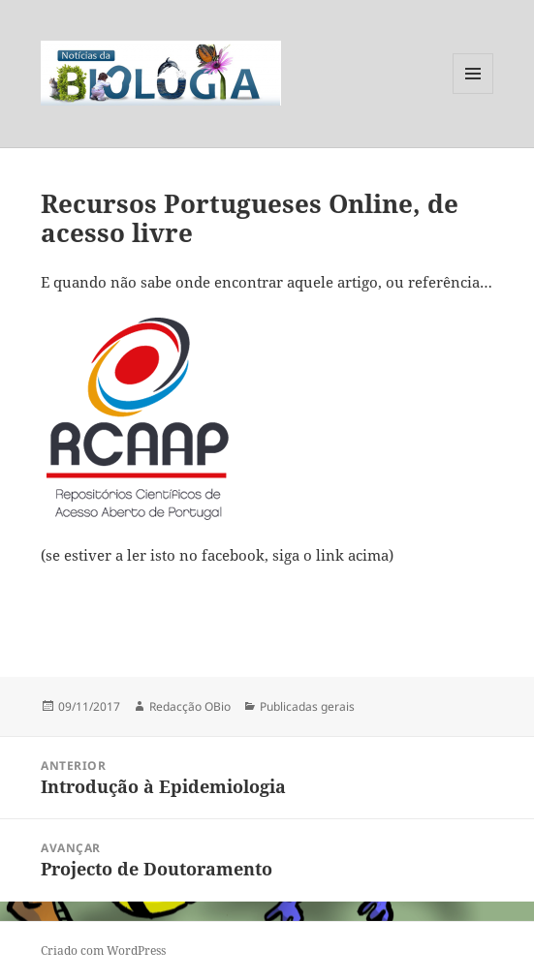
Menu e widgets (473, 93)
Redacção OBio (190, 706)
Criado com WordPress (103, 950)
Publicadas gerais (307, 706)
